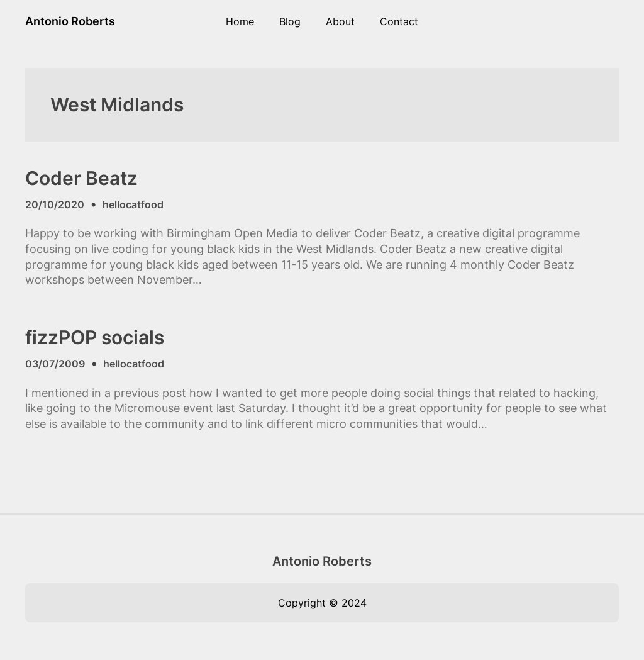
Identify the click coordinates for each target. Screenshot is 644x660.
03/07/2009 (55, 364)
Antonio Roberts (70, 21)
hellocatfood (133, 204)
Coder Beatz (81, 178)
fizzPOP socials (95, 337)
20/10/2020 (55, 204)
